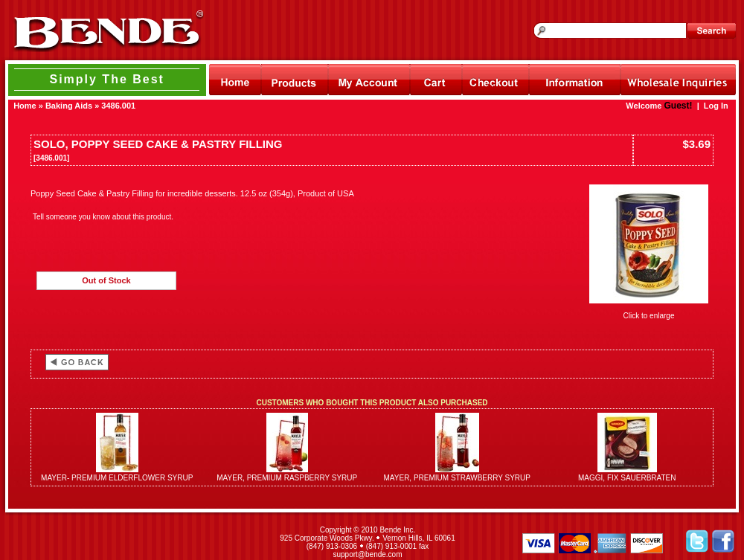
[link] (132, 543)
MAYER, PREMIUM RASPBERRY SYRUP (287, 478)
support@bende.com (368, 554)
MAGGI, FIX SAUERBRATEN (627, 478)
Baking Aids (69, 106)
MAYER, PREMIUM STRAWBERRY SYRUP (457, 478)
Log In (716, 106)
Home (25, 106)
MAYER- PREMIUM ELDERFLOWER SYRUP (117, 478)
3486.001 (118, 106)
